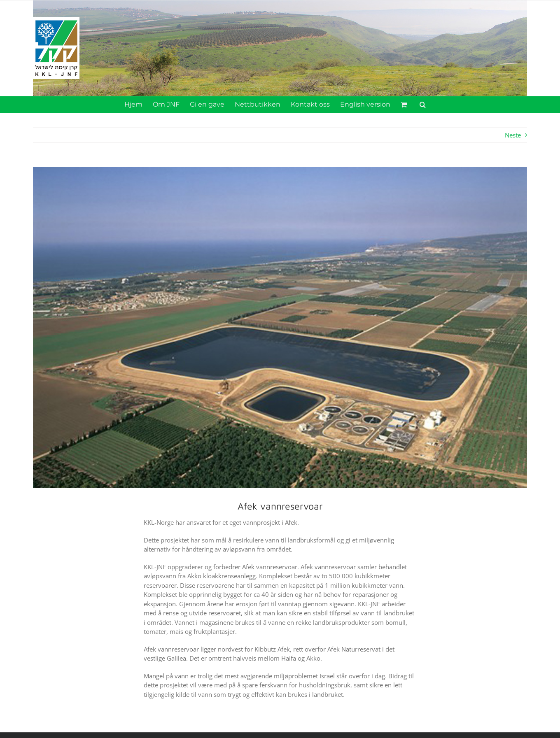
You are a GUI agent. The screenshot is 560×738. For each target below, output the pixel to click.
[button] (423, 105)
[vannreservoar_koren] (280, 328)
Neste (513, 135)
